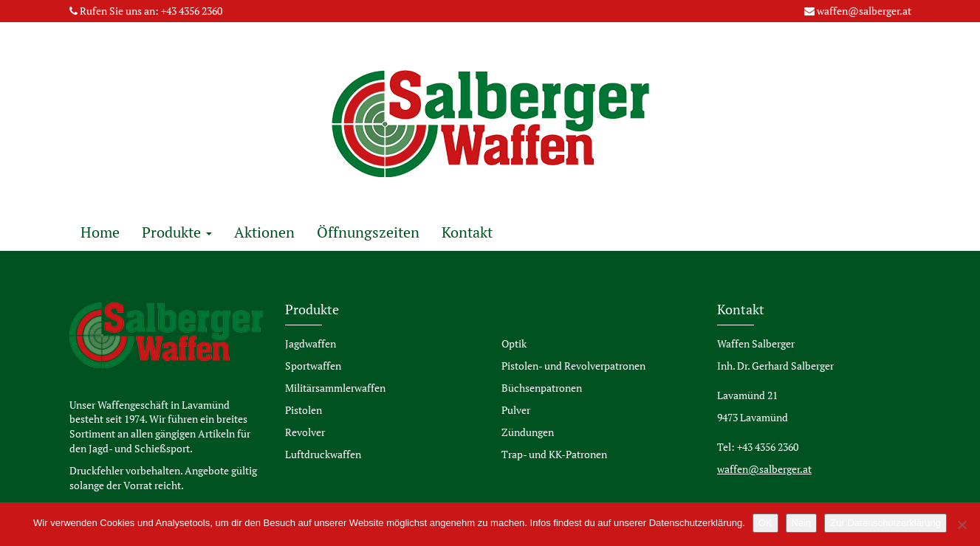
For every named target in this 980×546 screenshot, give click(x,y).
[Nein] (962, 525)
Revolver (305, 432)
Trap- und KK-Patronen (554, 454)
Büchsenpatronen (542, 388)
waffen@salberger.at (864, 11)
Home (100, 232)
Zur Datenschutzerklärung (885, 523)
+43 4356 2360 (192, 11)
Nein (802, 523)
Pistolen (304, 410)
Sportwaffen (313, 366)
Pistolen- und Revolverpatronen (573, 366)
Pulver (516, 410)
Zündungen (528, 432)
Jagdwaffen (311, 343)
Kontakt (467, 232)
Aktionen (264, 232)
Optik (514, 343)
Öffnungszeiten (368, 232)
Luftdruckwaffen (323, 454)
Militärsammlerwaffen (335, 388)
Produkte (177, 232)
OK (765, 523)
